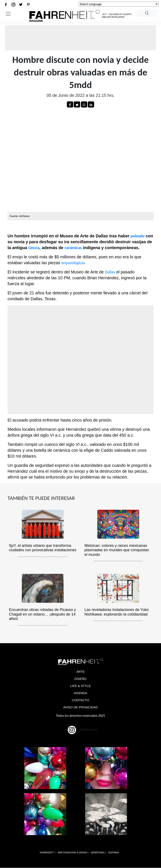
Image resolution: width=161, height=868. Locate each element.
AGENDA (80, 693)
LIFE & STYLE (80, 686)
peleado (137, 236)
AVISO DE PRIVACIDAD (80, 707)
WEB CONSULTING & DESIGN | (73, 853)
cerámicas (73, 248)
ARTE (80, 672)
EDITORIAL (114, 853)
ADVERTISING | (99, 853)
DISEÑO (80, 679)
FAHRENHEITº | (48, 853)
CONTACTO (81, 700)
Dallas (110, 272)
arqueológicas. (74, 263)
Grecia (34, 248)
